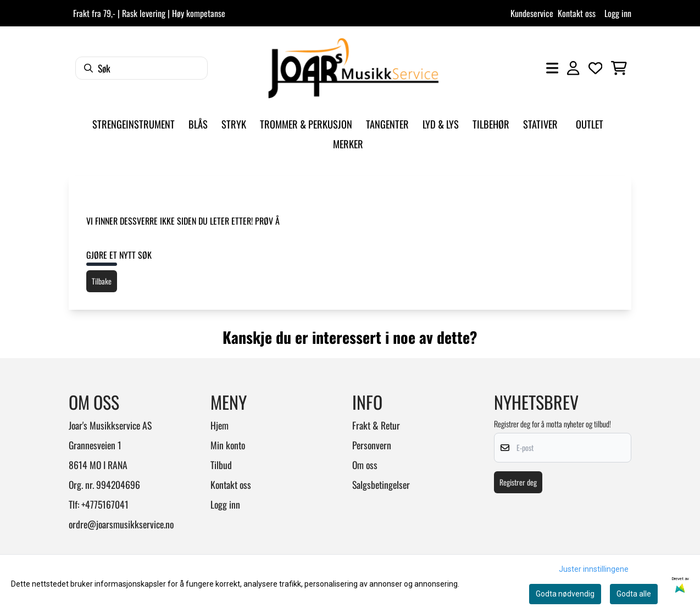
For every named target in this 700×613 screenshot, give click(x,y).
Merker (348, 144)
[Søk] (141, 68)
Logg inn (618, 13)
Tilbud (221, 465)
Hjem (220, 425)
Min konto (228, 445)
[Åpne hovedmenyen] (552, 68)
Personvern (372, 445)
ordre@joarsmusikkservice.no (121, 524)
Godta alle (634, 594)
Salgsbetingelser (381, 484)
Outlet (590, 124)
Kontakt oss (577, 13)
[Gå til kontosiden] (573, 68)
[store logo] (353, 68)
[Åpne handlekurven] (619, 68)
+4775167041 (105, 504)
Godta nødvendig (565, 594)
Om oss (365, 465)
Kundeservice (532, 13)
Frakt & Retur (376, 425)
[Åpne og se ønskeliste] (596, 68)
